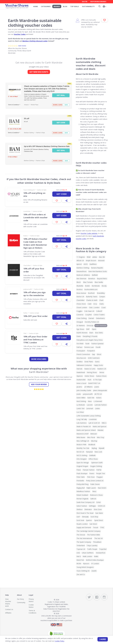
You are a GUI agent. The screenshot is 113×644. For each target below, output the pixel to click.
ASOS (86, 264)
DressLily (90, 326)
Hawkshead (81, 372)
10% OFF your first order (36, 316)
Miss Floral (91, 437)
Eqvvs (94, 329)
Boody (104, 286)
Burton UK (80, 297)
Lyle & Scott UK (94, 423)
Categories (46, 6)
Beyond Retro (102, 279)
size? (78, 517)
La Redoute (81, 405)
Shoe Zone (98, 509)
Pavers (92, 473)
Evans (79, 336)
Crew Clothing (82, 318)
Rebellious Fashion (83, 491)
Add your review (39, 384)
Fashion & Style (42, 190)
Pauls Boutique (82, 473)
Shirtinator (88, 509)
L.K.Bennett (98, 401)
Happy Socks (98, 365)
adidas (95, 257)
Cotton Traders (99, 315)
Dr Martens (81, 326)
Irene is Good (81, 383)
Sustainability (88, 6)
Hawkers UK (102, 369)
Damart (91, 318)
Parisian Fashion (89, 470)
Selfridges (92, 506)
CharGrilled (27, 265)
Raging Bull (81, 488)
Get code (62, 194)
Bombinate (96, 286)
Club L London (94, 307)
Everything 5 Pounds (90, 336)
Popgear (100, 477)
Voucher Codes (20, 34)
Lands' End (80, 408)
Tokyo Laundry (92, 546)
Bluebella (80, 286)
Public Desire (95, 484)
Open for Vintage (83, 463)
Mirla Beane (81, 437)
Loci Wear (80, 412)
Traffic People (92, 549)
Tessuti (96, 527)
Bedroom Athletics (83, 275)
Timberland (81, 546)
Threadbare (97, 542)
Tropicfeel (103, 549)
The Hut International (84, 538)
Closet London (82, 307)
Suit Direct (93, 524)
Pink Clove (91, 477)
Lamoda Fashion (101, 405)
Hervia (102, 372)
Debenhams (100, 318)
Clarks (102, 304)
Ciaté (90, 304)
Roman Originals (82, 499)
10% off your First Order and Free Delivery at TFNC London (35, 340)
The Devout (81, 535)
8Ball (89, 257)
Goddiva (80, 362)
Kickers (26, 236)
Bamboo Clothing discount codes (35, 41)
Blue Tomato (88, 282)
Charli (101, 300)
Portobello (80, 481)
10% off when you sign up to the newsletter (34, 294)
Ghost (99, 354)
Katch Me (91, 398)
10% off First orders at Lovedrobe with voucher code (35, 217)
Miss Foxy (100, 437)
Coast (104, 307)
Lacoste (90, 405)
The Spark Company (84, 542)
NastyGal (89, 452)
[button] (105, 7)
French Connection (83, 354)
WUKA (79, 564)
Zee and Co (81, 574)
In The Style (97, 380)
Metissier (94, 434)
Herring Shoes (92, 372)
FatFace (79, 347)
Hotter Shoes (89, 376)
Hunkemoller (81, 380)
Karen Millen (81, 398)
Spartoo (89, 520)
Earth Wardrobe (101, 326)
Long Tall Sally (82, 419)
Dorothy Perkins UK (92, 322)
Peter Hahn (81, 477)
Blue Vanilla (99, 282)
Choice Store (81, 304)
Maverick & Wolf (82, 434)
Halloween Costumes (84, 365)
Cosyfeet (89, 315)
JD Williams (89, 387)
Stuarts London (82, 524)
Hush (89, 380)
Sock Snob (80, 520)
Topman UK (81, 549)
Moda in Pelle (81, 445)
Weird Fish (80, 560)
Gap (93, 354)
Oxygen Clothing (96, 466)
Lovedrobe (27, 211)
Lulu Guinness (82, 423)
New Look (98, 452)
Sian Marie (99, 513)
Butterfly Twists (92, 297)
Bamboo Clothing (83, 268)
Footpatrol (91, 351)
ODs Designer (82, 459)
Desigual (80, 322)
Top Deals (75, 6)
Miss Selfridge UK (83, 441)
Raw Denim (102, 488)
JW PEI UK (98, 394)
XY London (95, 564)
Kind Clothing (81, 401)
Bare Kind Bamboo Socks (98, 271)
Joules (79, 394)
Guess (97, 362)
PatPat (25, 313)
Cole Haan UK (89, 311)
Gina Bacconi (81, 358)
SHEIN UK (101, 506)
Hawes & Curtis (90, 369)
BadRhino (93, 264)
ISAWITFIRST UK (94, 383)
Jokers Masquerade (100, 390)
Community (21, 602)
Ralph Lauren (91, 488)
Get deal (62, 240)
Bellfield (95, 275)
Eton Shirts (99, 333)
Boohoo (80, 289)
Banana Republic (97, 268)
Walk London (87, 556)
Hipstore (80, 376)
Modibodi (92, 445)
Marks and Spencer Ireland (86, 430)
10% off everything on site (34, 195)
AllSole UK (80, 261)
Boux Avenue (81, 293)
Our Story (20, 599)
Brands (57, 6)
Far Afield (80, 344)
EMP (88, 329)
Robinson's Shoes (96, 495)
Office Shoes (93, 459)
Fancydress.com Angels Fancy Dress (90, 340)
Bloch (79, 282)
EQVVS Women (82, 333)
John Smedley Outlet (84, 390)
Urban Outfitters (88, 553)
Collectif (99, 311)
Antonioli (101, 261)
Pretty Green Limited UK (95, 481)
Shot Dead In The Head (85, 513)
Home (36, 6)
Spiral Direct (99, 520)
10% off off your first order (34, 270)
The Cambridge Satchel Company (89, 531)
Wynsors (86, 564)
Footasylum (81, 351)
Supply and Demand (84, 527)
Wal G (79, 556)
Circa (95, 304)
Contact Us (9, 609)
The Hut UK (98, 538)
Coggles (79, 311)
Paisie (79, 470)
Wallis (96, 556)
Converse (80, 315)
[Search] (100, 6)
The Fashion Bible (93, 535)
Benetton (92, 279)
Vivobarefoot (101, 553)
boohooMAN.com (91, 289)
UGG (78, 553)
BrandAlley (101, 293)
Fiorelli (98, 347)
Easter (85, 2)
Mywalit (102, 448)
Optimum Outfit (97, 463)
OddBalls (92, 455)
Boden (87, 286)
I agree (103, 639)
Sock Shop (94, 517)
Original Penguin (82, 466)
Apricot (79, 264)
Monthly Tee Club (83, 448)
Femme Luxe (89, 347)
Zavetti (94, 571)
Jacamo (79, 387)
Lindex (97, 408)
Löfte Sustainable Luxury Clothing (89, 416)
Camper (102, 297)
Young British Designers (85, 567)
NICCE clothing (82, 455)
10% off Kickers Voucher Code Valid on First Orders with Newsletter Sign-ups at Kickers (35, 243)
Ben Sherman (81, 279)
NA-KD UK (80, 452)
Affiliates (8, 613)
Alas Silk (102, 257)
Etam (91, 333)
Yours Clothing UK (29, 190)
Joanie (97, 387)
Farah (87, 344)
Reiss (94, 491)
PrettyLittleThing (82, 484)
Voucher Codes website (89, 233)
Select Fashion (82, 506)
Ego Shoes (80, 329)
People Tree (101, 473)
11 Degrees (81, 257)
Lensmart (90, 408)
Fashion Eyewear (97, 344)
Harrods (79, 369)
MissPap (94, 441)
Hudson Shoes (101, 376)
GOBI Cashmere (94, 358)
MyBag (94, 448)
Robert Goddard (82, 495)
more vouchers (39, 359)
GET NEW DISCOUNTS (39, 72)
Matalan (100, 430)
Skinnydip (85, 517)
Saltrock (93, 499)
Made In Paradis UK (84, 426)
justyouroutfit (28, 289)
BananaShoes (82, 271)
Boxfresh (91, 293)
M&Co (104, 423)
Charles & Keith (92, 300)
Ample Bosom (91, 261)
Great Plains (89, 362)
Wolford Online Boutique (95, 560)
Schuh (98, 502)
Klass (90, 401)
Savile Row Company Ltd (85, 502)
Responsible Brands (98, 2)
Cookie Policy (59, 641)
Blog (65, 6)
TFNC (25, 333)
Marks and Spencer (100, 426)
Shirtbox (80, 509)
